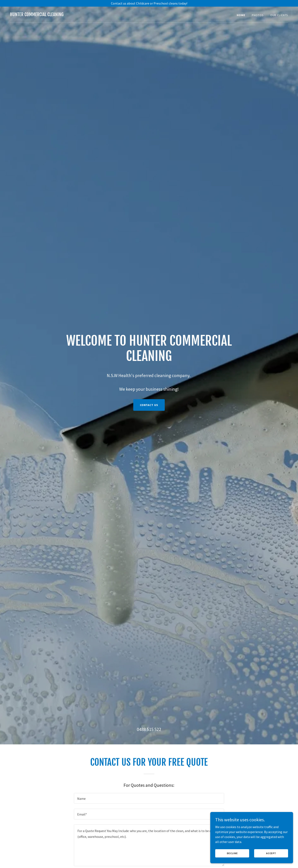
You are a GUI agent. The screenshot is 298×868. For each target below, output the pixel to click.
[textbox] (149, 798)
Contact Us (149, 405)
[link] (37, 15)
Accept (271, 856)
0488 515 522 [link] (149, 729)
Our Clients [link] (279, 15)
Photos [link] (258, 15)
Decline (232, 856)
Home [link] (241, 15)
